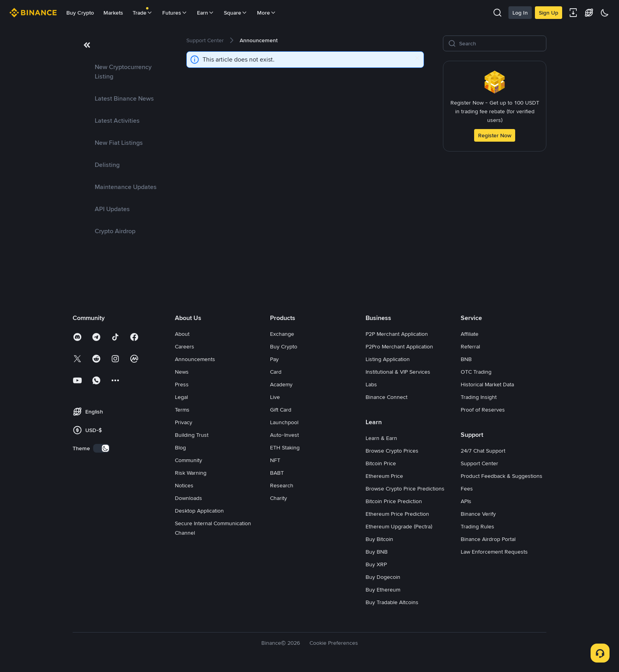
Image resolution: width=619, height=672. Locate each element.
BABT (277, 473)
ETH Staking (285, 447)
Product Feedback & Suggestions (502, 476)
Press (182, 384)
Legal (181, 397)
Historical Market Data (487, 384)
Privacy (184, 422)
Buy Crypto (80, 13)
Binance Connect (386, 397)
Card (276, 372)
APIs (466, 501)
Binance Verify (478, 514)
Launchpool (284, 422)
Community (189, 460)
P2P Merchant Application (397, 334)
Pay (274, 359)
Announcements (195, 359)
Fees (467, 489)
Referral (470, 346)
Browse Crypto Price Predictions (405, 489)
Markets (113, 13)
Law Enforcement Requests (494, 552)
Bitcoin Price (381, 463)
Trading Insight (479, 397)
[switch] (101, 448)
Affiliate (470, 334)
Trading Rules (477, 526)
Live (275, 397)
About (182, 334)
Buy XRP (376, 564)
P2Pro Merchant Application (399, 346)
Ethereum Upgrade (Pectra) (399, 526)
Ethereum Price (384, 476)
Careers (185, 346)
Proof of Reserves (483, 410)
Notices (184, 485)
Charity (279, 498)
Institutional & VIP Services (398, 372)
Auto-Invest (284, 435)
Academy (281, 384)
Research (282, 485)
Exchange (282, 334)
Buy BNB (377, 552)
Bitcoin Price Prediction (394, 501)
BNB (466, 359)
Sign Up (549, 13)
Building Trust (192, 435)
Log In (520, 13)
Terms (182, 410)
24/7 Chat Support (483, 451)
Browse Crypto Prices (392, 451)
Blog (180, 447)
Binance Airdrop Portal (488, 539)
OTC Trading (476, 372)
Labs (371, 384)
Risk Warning (191, 473)
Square (236, 13)
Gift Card (281, 410)
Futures (175, 13)
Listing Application (388, 359)
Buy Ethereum (383, 590)
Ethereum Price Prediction (397, 514)
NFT (275, 460)
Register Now (495, 135)
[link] (120, 72)
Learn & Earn (381, 438)
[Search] (500, 43)
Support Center (479, 463)
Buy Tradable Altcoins (392, 602)
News (182, 372)
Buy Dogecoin (383, 577)
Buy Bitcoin (379, 539)
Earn (206, 13)
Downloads (189, 498)
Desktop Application (199, 511)
